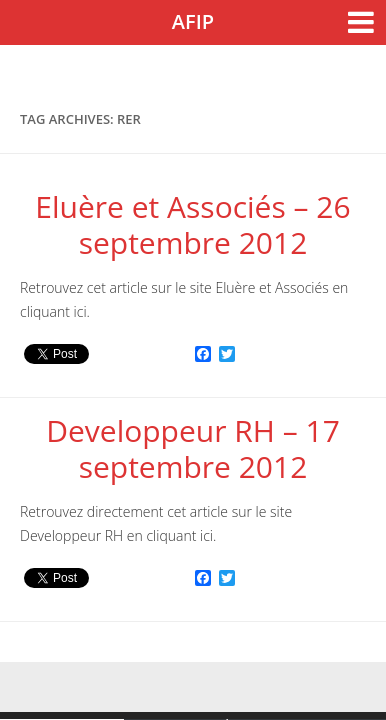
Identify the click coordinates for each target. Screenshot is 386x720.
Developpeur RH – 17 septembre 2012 (193, 448)
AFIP (193, 21)
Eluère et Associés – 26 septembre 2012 (192, 224)
